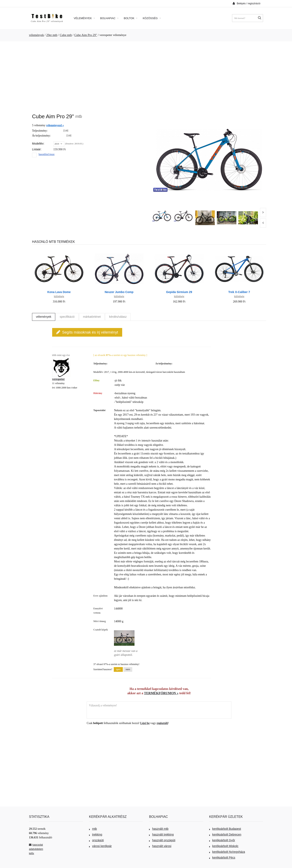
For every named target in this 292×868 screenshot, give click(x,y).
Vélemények (84, 18)
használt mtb (159, 829)
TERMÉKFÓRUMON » (161, 693)
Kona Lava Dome (59, 292)
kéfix (32, 853)
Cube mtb (66, 35)
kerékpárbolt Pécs (222, 858)
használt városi (160, 846)
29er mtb (52, 35)
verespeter (59, 379)
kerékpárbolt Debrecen (225, 834)
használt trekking (161, 834)
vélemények (36, 35)
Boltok (131, 18)
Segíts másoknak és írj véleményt (87, 332)
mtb (93, 829)
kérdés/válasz (118, 317)
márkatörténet (92, 317)
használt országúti (162, 840)
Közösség (152, 18)
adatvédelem (36, 849)
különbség (59, 296)
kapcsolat (36, 845)
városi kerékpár (101, 846)
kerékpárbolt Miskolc (224, 846)
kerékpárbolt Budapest (225, 829)
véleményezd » (55, 125)
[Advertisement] (146, 75)
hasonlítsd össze (47, 154)
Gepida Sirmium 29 (179, 292)
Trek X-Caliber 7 (239, 292)
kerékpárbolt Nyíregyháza (227, 852)
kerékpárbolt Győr (222, 840)
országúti (97, 840)
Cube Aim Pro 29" (86, 35)
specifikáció (67, 317)
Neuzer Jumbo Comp (119, 292)
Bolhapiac (109, 18)
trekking (96, 834)
